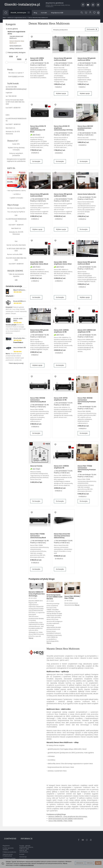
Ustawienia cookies (9, 856)
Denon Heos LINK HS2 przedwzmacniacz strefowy (85, 129)
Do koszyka (36, 162)
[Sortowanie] (91, 30)
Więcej (31, 639)
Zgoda (98, 863)
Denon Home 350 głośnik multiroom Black (87, 264)
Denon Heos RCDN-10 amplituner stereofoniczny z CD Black (38, 130)
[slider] (7, 62)
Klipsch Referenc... (20, 290)
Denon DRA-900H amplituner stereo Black (39, 264)
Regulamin (6, 843)
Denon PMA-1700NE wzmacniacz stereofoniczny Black (38, 536)
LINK (16, 280)
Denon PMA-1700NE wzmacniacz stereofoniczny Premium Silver (87, 469)
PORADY (15, 76)
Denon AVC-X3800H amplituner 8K (61, 468)
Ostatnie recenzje (14, 286)
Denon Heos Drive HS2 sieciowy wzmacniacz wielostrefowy (62, 536)
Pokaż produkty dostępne (16, 53)
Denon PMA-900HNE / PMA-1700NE (72, 598)
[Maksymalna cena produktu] (19, 59)
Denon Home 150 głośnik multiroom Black (63, 60)
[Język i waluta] (98, 13)
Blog (35, 13)
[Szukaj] (82, 13)
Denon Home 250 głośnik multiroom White (63, 196)
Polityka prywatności (9, 849)
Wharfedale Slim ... (20, 338)
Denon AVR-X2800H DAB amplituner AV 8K (87, 332)
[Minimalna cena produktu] (11, 57)
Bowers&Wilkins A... (20, 301)
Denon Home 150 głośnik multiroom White (87, 60)
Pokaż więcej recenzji (16, 363)
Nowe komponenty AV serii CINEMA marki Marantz (54, 597)
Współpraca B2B (57, 13)
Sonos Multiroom (15, 46)
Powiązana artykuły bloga (42, 580)
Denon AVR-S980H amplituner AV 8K (37, 60)
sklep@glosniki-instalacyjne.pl (16, 89)
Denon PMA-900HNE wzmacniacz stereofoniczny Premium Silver (87, 402)
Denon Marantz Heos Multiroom (17, 42)
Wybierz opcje (61, 94)
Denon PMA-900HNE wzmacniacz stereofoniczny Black (38, 401)
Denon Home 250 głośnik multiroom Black (39, 196)
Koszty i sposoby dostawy (8, 846)
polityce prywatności (27, 865)
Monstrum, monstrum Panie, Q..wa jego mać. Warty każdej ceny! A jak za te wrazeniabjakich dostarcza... (16, 329)
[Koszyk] (86, 13)
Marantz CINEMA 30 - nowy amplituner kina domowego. (37, 595)
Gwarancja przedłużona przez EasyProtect (25, 858)
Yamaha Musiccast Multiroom (16, 37)
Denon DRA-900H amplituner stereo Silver (63, 264)
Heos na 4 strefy (36, 467)
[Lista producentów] (67, 30)
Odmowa (90, 863)
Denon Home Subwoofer (87, 195)
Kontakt (44, 13)
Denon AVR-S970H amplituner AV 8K (61, 400)
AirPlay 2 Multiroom (16, 49)
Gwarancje (23, 854)
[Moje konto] (91, 13)
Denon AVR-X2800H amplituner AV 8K (61, 332)
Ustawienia (80, 863)
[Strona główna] (22, 4)
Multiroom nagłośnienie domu (16, 33)
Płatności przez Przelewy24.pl (8, 853)
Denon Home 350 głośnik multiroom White (39, 332)
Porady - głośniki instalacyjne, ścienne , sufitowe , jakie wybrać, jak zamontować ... (26, 846)
